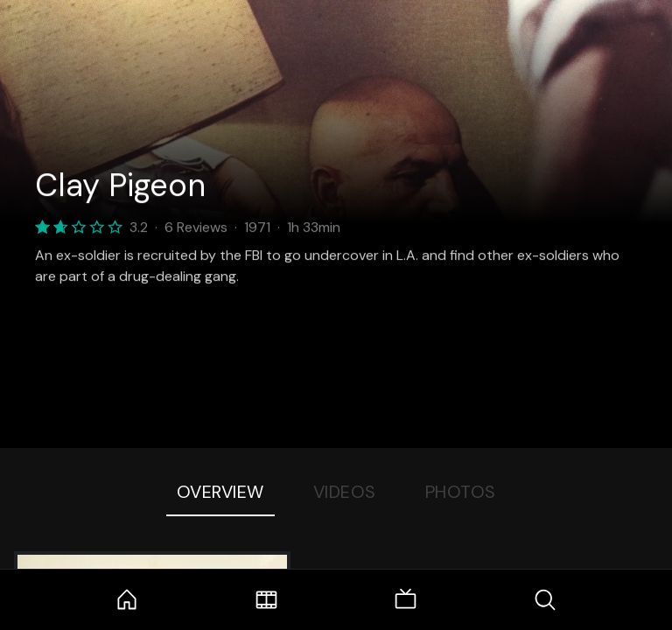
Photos (461, 492)
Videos (345, 492)
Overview (220, 492)
